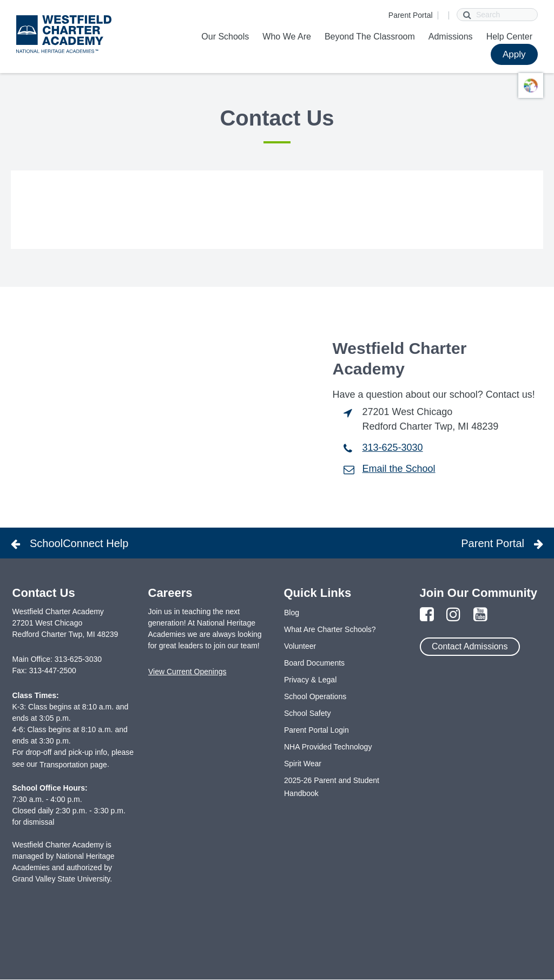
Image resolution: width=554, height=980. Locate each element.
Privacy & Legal (310, 680)
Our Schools (225, 37)
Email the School (399, 469)
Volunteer (300, 646)
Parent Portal (411, 15)
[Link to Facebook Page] (427, 615)
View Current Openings (187, 672)
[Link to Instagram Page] (453, 615)
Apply (514, 54)
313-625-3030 (393, 448)
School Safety (307, 713)
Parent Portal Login (316, 730)
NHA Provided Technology (328, 747)
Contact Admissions (470, 646)
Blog (292, 613)
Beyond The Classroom (370, 37)
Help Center (509, 37)
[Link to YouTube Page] (480, 615)
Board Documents (314, 663)
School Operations (315, 696)
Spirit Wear (303, 764)
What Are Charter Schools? (330, 629)
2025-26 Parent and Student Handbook (332, 787)
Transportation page (73, 765)
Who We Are (287, 37)
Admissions (451, 37)
